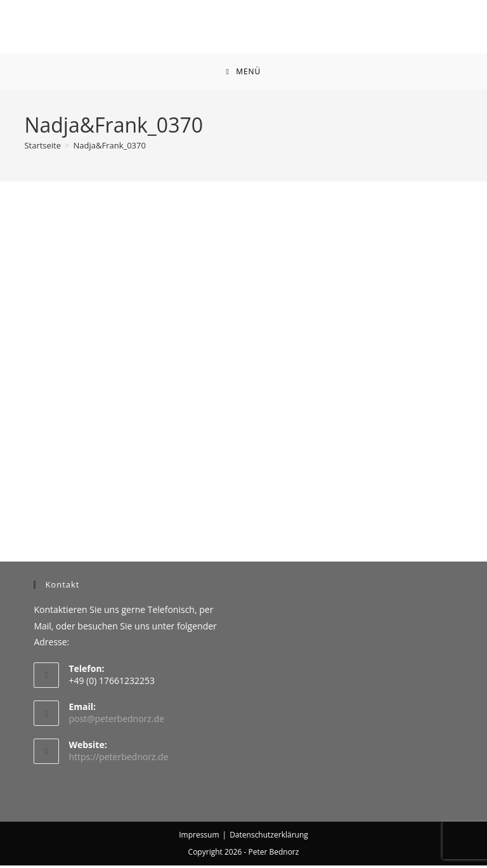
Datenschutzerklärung (269, 837)
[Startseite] (42, 148)
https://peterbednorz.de (118, 759)
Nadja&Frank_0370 (110, 148)
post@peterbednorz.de (116, 721)
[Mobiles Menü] (244, 73)
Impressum (199, 837)
